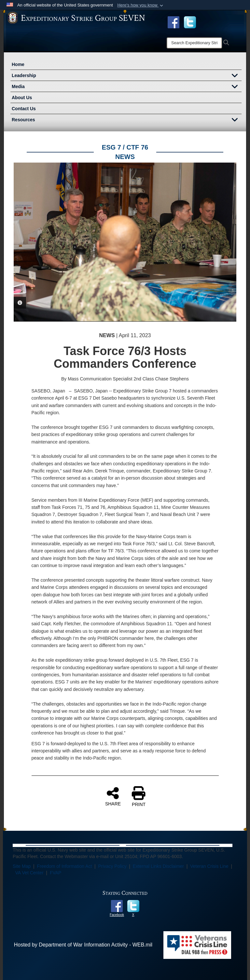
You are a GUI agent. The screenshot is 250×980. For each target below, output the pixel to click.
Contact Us (24, 109)
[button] (141, 5)
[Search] (194, 43)
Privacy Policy (112, 866)
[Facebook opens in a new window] (174, 22)
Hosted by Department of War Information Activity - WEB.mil (83, 945)
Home (18, 64)
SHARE (113, 796)
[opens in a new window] (190, 22)
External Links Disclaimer (158, 866)
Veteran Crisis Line (209, 866)
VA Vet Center (29, 873)
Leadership (127, 76)
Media (127, 87)
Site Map (22, 866)
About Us (22, 98)
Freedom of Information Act (64, 866)
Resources (127, 120)
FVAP (56, 873)
